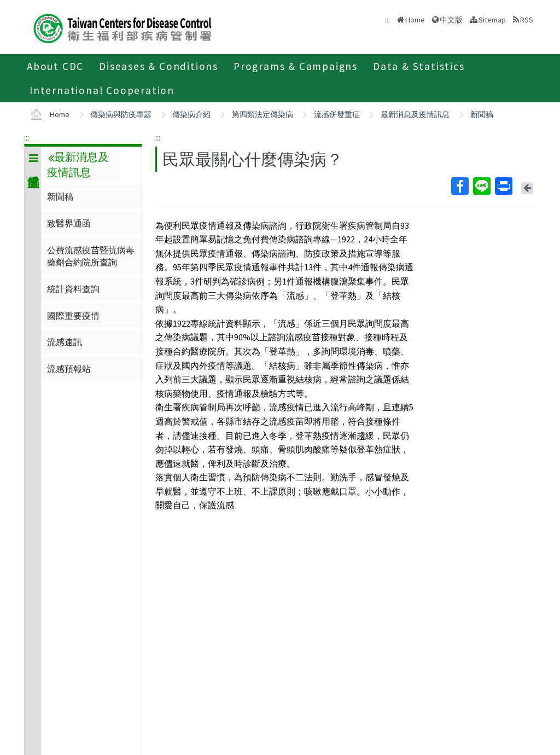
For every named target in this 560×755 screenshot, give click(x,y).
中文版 (451, 20)
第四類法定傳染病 (262, 114)
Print (503, 186)
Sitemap (492, 20)
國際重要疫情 (73, 316)
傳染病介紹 (191, 114)
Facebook (459, 186)
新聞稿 (482, 114)
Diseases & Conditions (159, 66)
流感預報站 (69, 369)
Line (481, 186)
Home (415, 20)
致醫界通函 (69, 223)
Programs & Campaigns (296, 66)
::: (27, 137)
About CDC (55, 66)
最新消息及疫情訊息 (415, 114)
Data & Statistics (419, 66)
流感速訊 (65, 342)
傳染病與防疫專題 (121, 114)
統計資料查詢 (73, 289)
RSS (527, 20)
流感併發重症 (337, 114)
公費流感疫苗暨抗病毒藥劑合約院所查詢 (91, 256)
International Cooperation (102, 90)
